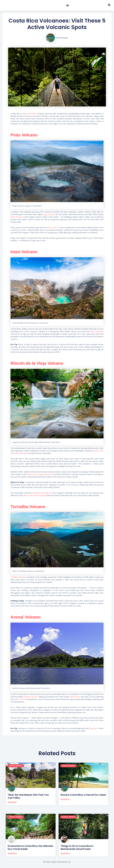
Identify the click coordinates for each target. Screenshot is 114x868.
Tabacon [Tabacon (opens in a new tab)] (94, 728)
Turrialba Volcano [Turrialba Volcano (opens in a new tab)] (18, 577)
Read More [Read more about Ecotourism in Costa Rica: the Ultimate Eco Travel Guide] (12, 853)
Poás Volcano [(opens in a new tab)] (17, 217)
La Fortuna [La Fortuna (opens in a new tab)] (22, 699)
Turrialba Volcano (30, 507)
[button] (67, 5)
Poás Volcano (25, 135)
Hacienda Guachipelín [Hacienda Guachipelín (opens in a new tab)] (42, 493)
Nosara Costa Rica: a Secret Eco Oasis (80, 796)
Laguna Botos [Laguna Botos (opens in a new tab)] (49, 214)
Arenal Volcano (27, 617)
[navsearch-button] (109, 5)
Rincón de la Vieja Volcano (39, 363)
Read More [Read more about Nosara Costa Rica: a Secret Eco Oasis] (65, 802)
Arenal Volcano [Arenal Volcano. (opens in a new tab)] (31, 697)
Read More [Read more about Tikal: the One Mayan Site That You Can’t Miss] (12, 802)
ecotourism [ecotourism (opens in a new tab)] (31, 114)
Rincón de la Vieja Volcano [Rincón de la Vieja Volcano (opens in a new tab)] (39, 474)
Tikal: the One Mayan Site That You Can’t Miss (29, 796)
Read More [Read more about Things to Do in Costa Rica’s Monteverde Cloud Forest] (65, 853)
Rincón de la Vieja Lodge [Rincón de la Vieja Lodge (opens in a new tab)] (34, 495)
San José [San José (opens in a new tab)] (52, 228)
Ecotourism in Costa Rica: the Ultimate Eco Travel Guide (26, 847)
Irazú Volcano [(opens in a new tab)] (96, 331)
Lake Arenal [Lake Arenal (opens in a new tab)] (75, 697)
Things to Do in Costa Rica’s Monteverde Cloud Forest (78, 847)
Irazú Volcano (25, 252)
